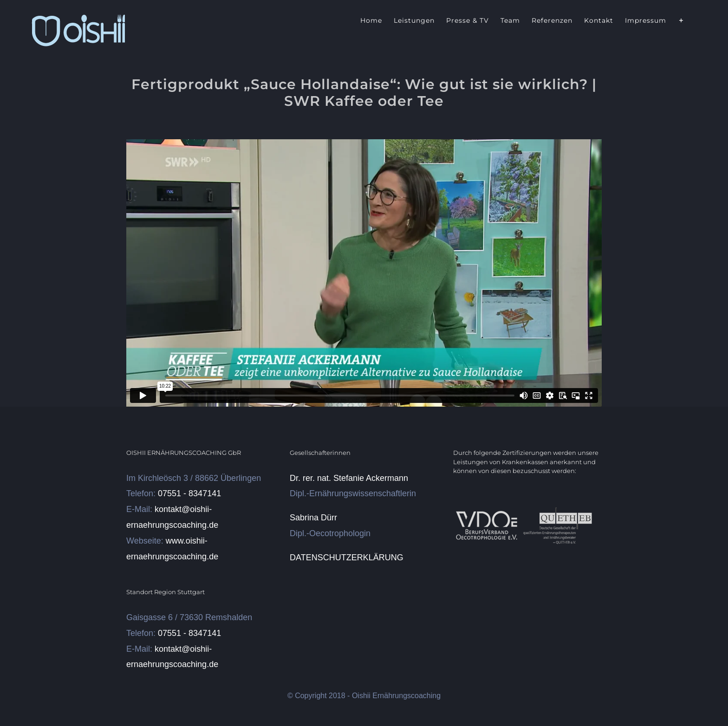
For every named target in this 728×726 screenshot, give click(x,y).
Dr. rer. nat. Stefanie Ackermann (349, 478)
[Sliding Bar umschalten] (681, 19)
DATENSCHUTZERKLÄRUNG (347, 557)
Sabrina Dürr (313, 518)
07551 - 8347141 (189, 493)
